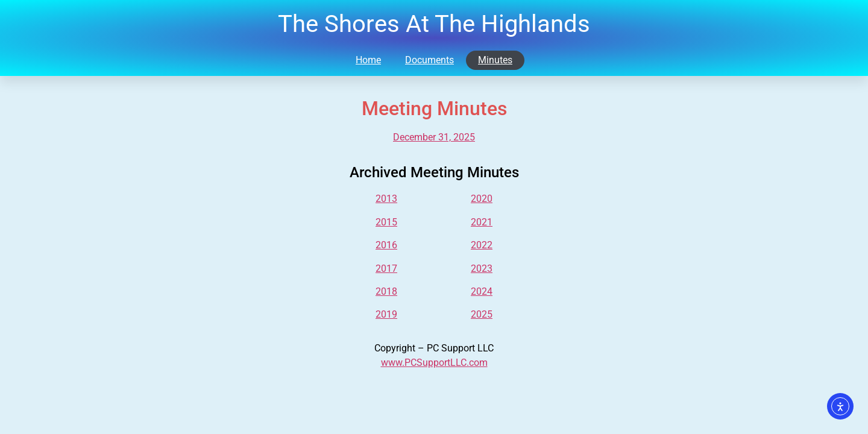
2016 (386, 245)
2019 (386, 314)
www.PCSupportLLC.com (434, 363)
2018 (386, 291)
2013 (386, 199)
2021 (482, 222)
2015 (386, 222)
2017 (386, 269)
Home (368, 60)
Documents (429, 60)
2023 (482, 269)
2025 (482, 314)
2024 (482, 291)
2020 (482, 199)
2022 (482, 245)
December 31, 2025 (434, 137)
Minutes (495, 60)
